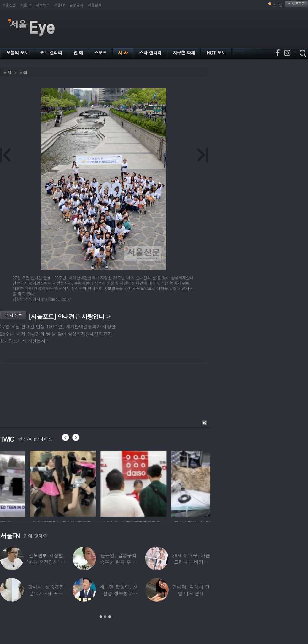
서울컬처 (95, 5)
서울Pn (26, 5)
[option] (100, 483)
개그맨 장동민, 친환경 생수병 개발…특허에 (119, 593)
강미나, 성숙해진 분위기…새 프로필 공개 (46, 593)
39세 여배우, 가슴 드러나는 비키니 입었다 (191, 562)
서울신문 (9, 5)
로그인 (277, 5)
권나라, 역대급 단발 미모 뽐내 (191, 590)
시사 (7, 72)
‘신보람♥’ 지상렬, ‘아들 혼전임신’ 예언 (46, 562)
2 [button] (105, 617)
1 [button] (101, 617)
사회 (23, 72)
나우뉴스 (43, 5)
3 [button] (110, 617)
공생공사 (77, 5)
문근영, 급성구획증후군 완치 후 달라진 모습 (119, 562)
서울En (59, 5)
